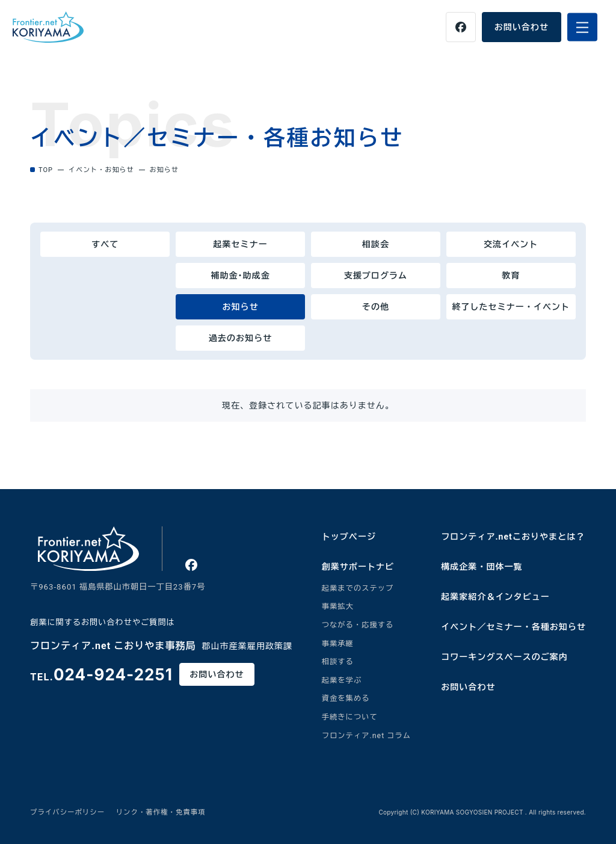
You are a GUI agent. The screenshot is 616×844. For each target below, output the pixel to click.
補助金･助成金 (240, 276)
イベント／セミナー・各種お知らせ (513, 627)
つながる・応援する (358, 625)
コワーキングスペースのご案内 (504, 657)
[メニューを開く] (582, 27)
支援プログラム (376, 276)
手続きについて (350, 717)
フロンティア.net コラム (367, 736)
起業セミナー (240, 244)
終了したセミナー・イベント (511, 307)
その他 (376, 307)
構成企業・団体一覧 (482, 567)
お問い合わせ (522, 27)
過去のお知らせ (240, 338)
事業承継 (338, 644)
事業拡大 (338, 606)
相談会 (376, 244)
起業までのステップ (358, 588)
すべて (105, 244)
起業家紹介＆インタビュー (495, 597)
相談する (338, 662)
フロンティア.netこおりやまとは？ (513, 537)
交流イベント (511, 244)
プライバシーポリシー (67, 812)
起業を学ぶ (342, 680)
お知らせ (240, 307)
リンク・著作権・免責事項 (161, 812)
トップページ (349, 537)
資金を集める (346, 698)
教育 (511, 276)
